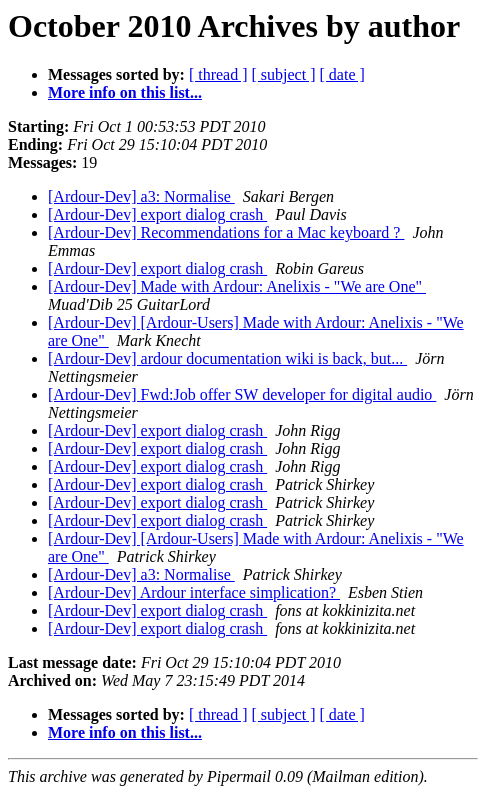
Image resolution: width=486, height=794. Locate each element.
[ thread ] (218, 74)
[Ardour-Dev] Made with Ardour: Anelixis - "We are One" (237, 286)
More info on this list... (125, 92)
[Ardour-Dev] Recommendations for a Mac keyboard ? (226, 232)
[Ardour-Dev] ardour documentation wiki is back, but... (227, 358)
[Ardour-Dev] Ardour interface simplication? (194, 592)
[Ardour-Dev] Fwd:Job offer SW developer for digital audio (242, 394)
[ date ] (342, 74)
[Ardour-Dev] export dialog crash (157, 214)
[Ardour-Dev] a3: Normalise (141, 196)
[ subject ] (284, 74)
